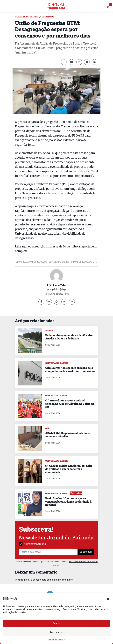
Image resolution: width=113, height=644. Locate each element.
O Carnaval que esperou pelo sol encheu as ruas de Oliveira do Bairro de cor (70, 403)
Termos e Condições (57, 640)
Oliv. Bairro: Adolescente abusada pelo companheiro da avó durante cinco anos (70, 369)
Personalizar (57, 632)
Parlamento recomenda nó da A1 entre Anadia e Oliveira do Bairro (69, 337)
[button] (108, 598)
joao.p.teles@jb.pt (57, 289)
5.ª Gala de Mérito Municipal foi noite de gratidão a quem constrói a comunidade (69, 469)
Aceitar (56, 623)
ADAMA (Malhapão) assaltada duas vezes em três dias (67, 435)
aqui (24, 246)
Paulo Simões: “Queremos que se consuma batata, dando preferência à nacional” (68, 501)
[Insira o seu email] (48, 552)
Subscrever (86, 552)
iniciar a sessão (32, 580)
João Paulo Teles (56, 285)
